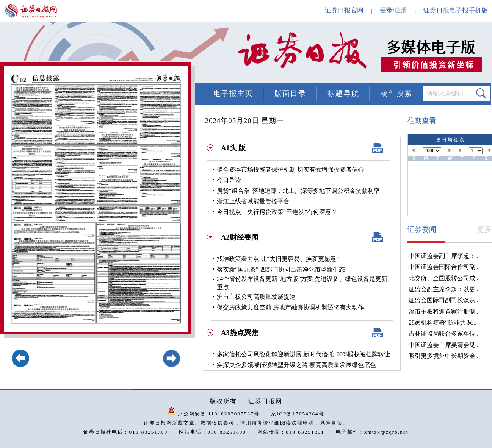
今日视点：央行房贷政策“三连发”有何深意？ (277, 212)
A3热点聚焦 (240, 333)
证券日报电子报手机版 (456, 10)
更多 (484, 229)
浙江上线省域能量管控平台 (253, 201)
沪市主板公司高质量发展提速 (256, 297)
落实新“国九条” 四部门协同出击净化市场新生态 (281, 269)
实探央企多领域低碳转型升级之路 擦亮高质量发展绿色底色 (296, 365)
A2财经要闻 (240, 237)
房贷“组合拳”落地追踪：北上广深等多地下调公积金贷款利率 (298, 191)
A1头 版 (233, 148)
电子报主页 (233, 93)
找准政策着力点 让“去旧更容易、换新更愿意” (278, 259)
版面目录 (290, 93)
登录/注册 (394, 10)
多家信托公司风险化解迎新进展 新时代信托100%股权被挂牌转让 (303, 354)
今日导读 (229, 180)
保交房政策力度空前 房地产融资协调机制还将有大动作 (290, 307)
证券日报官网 (344, 10)
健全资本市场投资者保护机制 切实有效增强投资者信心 (290, 169)
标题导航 (343, 93)
